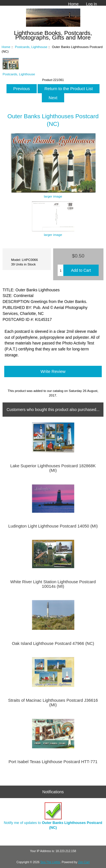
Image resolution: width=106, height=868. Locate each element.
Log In (91, 4)
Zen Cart (84, 862)
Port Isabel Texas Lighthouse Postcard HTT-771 (53, 762)
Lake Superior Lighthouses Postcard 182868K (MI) (53, 468)
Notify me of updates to (53, 816)
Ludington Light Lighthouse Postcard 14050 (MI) (53, 526)
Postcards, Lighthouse (31, 47)
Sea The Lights (50, 862)
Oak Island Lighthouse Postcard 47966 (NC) (53, 643)
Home (73, 4)
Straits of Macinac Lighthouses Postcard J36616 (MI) (53, 703)
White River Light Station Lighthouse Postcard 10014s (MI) (53, 584)
